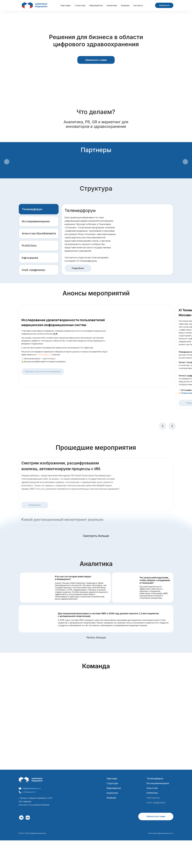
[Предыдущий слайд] (7, 162)
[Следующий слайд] (185, 162)
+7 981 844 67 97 (29, 792)
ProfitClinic (29, 246)
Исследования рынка (36, 221)
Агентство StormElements (39, 233)
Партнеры (65, 5)
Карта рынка (30, 258)
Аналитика (112, 5)
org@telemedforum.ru (32, 788)
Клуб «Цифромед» (34, 270)
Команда (125, 5)
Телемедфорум (32, 209)
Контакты (138, 5)
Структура (80, 5)
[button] (164, 5)
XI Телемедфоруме (44, 355)
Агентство (152, 788)
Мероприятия (96, 5)
